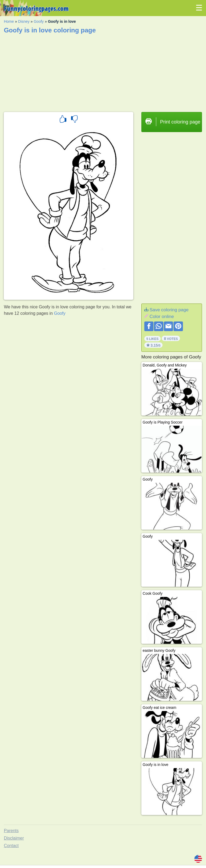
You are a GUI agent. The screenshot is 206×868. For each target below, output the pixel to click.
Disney (24, 21)
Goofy (39, 21)
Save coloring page (169, 310)
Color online (162, 317)
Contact (11, 846)
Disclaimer (14, 838)
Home (9, 21)
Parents (11, 831)
